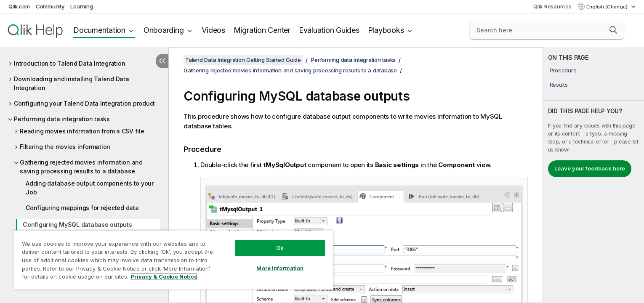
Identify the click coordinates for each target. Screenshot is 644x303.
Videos (213, 30)
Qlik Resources (552, 6)
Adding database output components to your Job (90, 188)
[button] (613, 30)
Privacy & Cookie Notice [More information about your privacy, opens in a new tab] (164, 276)
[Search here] (547, 30)
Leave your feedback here (590, 168)
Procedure (563, 70)
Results (559, 85)
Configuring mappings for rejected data (82, 208)
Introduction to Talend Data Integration (69, 63)
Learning (81, 6)
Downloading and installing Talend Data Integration (72, 83)
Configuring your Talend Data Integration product (84, 103)
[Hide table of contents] (162, 61)
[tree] (84, 161)
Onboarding (164, 30)
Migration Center (262, 30)
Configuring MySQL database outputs (77, 225)
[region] (173, 260)
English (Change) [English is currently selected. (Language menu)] (608, 7)
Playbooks (386, 30)
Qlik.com (19, 6)
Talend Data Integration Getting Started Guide (243, 60)
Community (50, 6)
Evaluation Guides (329, 30)
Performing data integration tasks (62, 119)
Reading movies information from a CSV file (82, 131)
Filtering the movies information (65, 147)
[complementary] (593, 175)
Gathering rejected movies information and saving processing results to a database (81, 167)
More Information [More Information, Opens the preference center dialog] (280, 268)
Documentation (99, 30)
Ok (280, 248)
